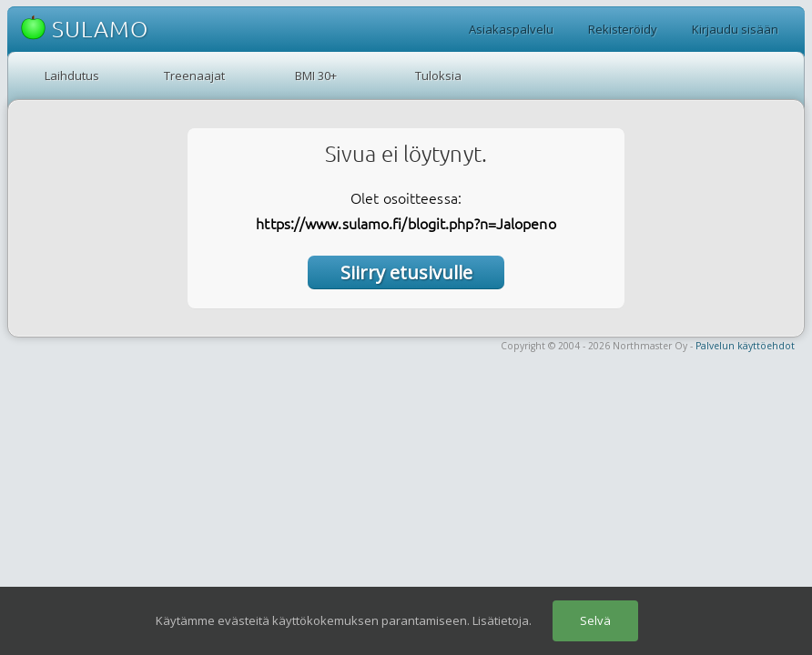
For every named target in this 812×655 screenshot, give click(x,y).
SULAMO (85, 29)
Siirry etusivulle (406, 272)
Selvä (595, 620)
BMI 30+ (316, 76)
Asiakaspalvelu (511, 29)
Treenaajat (194, 76)
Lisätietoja (501, 620)
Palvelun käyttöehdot (745, 346)
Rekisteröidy (623, 29)
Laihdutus (72, 76)
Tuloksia (438, 76)
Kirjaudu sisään (735, 29)
